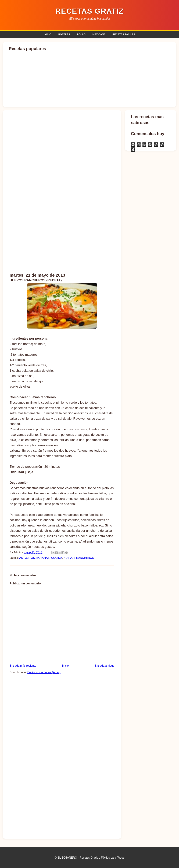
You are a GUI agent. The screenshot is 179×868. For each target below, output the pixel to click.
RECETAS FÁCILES (124, 34)
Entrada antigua (104, 666)
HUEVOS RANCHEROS (79, 558)
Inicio (65, 666)
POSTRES (64, 34)
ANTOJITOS (27, 558)
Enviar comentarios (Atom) (44, 672)
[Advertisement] (89, 243)
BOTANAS (43, 558)
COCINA (56, 558)
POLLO (81, 34)
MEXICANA (99, 34)
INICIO (48, 34)
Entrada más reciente (23, 666)
